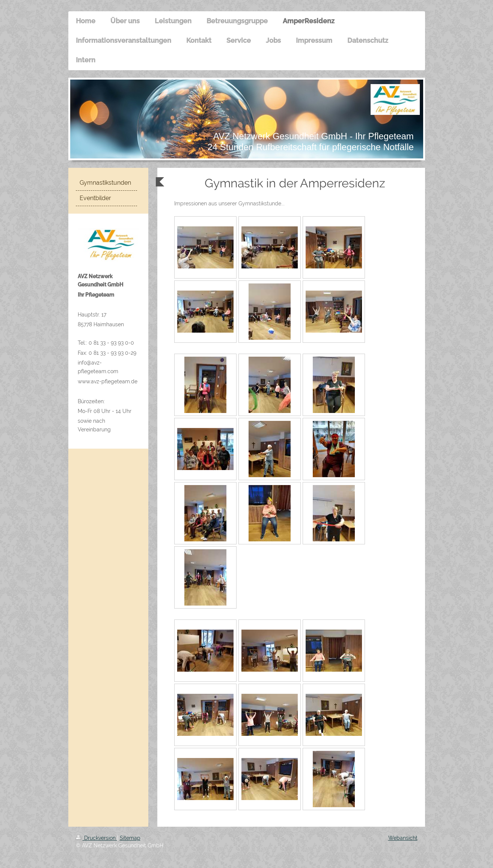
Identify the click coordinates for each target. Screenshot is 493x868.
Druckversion (96, 838)
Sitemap (130, 838)
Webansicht (403, 838)
